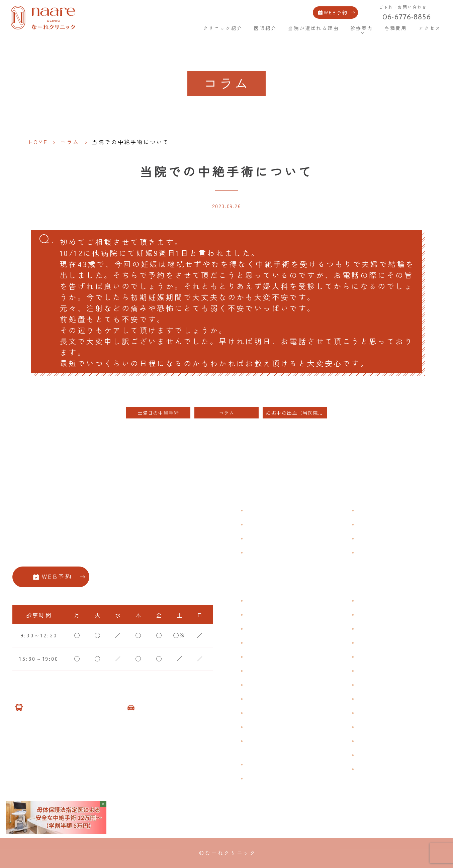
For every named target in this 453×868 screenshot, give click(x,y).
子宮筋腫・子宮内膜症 (278, 628)
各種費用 (396, 28)
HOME (187, 28)
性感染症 (259, 727)
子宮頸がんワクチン (386, 628)
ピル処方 (370, 656)
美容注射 (370, 727)
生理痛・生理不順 (272, 614)
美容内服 (370, 741)
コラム (70, 142)
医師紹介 (265, 28)
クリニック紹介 (223, 28)
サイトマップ (376, 552)
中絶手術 (370, 699)
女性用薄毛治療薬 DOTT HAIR (291, 778)
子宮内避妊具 (376, 685)
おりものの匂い (268, 670)
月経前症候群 (265, 656)
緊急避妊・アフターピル (392, 670)
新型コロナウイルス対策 (392, 538)
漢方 (363, 614)
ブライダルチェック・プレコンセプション (278, 745)
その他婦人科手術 (383, 713)
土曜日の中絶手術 (158, 413)
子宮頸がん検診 (379, 755)
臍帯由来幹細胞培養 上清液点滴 (292, 764)
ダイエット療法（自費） (392, 769)
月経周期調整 (265, 642)
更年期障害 (262, 699)
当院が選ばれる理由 (313, 28)
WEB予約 (336, 12)
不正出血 (259, 600)
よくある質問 (376, 510)
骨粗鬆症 (259, 713)
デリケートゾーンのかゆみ (284, 685)
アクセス (430, 28)
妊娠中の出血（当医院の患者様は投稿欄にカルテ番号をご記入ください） (296, 413)
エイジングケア (379, 642)
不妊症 (367, 600)
